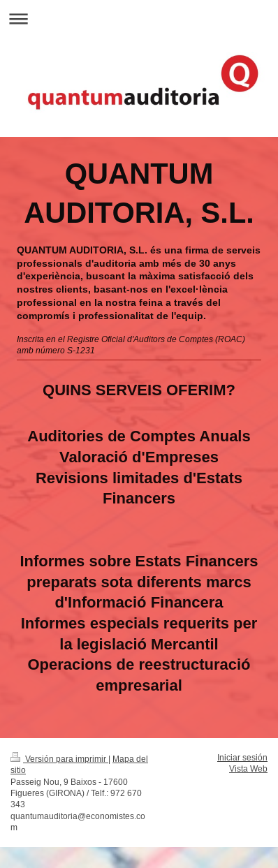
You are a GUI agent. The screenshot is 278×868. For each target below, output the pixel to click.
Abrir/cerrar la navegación (139, 19)
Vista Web (248, 768)
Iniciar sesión (242, 757)
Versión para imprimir (59, 759)
